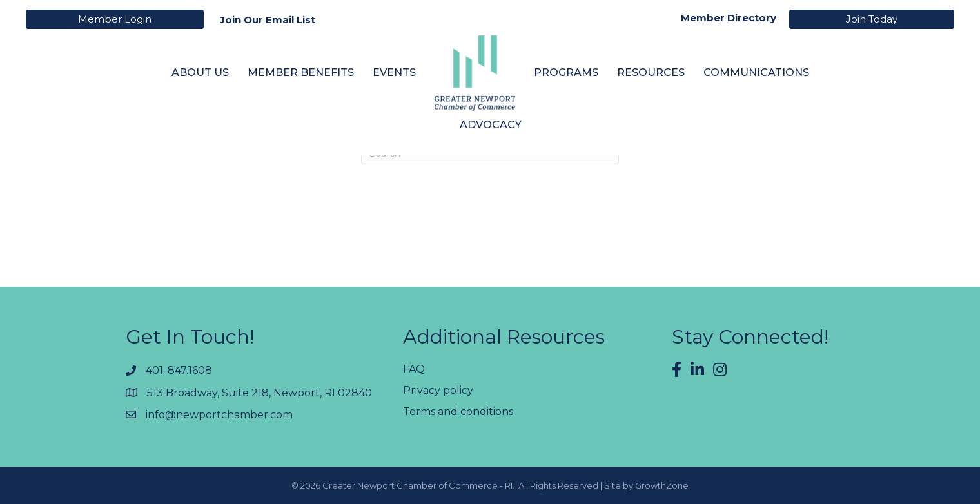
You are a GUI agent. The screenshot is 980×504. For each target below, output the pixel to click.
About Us (200, 73)
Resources (651, 73)
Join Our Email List (268, 20)
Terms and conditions (458, 412)
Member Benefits (301, 73)
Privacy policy (438, 390)
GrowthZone (662, 485)
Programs (566, 73)
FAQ (414, 369)
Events (394, 73)
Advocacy (491, 125)
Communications (756, 73)
